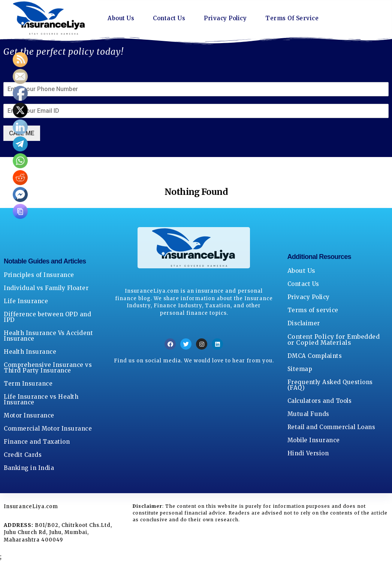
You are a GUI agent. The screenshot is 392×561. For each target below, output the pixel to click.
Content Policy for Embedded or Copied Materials (334, 340)
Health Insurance (30, 352)
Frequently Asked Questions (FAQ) (330, 385)
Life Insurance (26, 301)
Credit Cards (23, 455)
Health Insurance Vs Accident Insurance (48, 336)
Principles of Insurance (39, 275)
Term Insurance (28, 384)
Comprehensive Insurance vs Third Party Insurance (48, 368)
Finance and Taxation (37, 442)
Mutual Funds (308, 414)
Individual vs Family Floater (46, 288)
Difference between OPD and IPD (47, 317)
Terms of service (313, 310)
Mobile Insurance (314, 440)
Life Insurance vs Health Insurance (41, 399)
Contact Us (171, 18)
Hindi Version (308, 453)
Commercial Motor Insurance (48, 429)
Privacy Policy (230, 18)
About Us (122, 18)
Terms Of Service (300, 18)
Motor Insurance (29, 415)
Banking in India (29, 468)
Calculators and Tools (320, 401)
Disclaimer (304, 323)
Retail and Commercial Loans (331, 427)
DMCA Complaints (315, 356)
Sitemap (300, 369)
